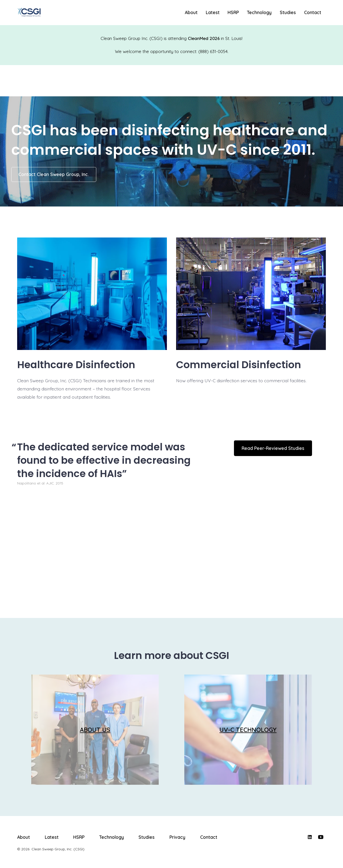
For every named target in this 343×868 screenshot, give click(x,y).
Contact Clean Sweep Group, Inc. (54, 174)
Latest (213, 12)
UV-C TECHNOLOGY (248, 730)
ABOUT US (95, 730)
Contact (313, 12)
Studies (288, 12)
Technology (259, 12)
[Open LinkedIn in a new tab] (310, 837)
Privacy (177, 837)
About (191, 12)
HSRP (233, 12)
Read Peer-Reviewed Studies (273, 448)
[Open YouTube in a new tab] (321, 837)
